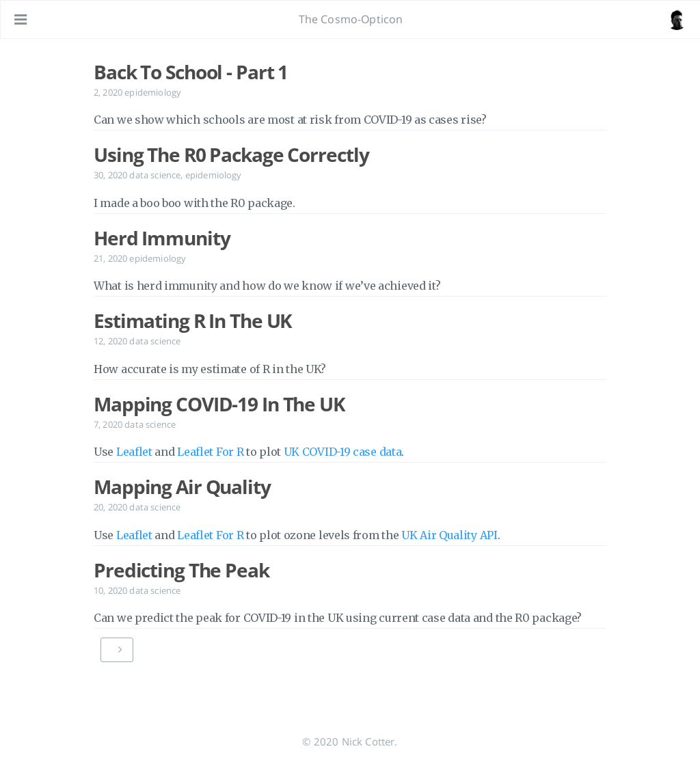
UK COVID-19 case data (343, 452)
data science (155, 175)
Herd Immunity (162, 238)
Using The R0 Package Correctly (231, 154)
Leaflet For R (210, 452)
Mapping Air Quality (182, 487)
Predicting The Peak (181, 570)
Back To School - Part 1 (191, 72)
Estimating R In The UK (193, 320)
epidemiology (153, 92)
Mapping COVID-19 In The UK (219, 404)
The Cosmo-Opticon (351, 19)
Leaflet (134, 452)
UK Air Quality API (449, 535)
